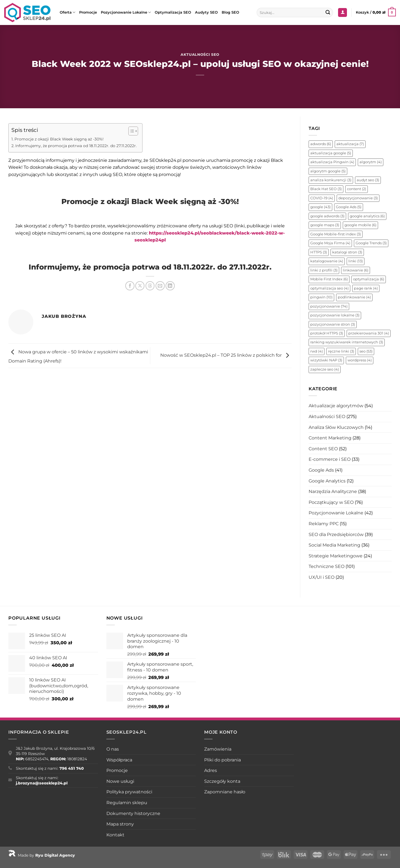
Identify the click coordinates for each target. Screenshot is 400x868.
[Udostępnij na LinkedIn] (170, 286)
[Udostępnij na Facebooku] (130, 286)
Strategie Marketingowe (336, 556)
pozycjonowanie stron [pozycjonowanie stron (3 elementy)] (333, 324)
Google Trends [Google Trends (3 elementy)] (371, 243)
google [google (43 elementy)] (320, 207)
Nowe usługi (120, 781)
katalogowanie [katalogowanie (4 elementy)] (327, 261)
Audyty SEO (206, 12)
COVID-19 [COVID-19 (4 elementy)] (322, 198)
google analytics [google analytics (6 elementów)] (367, 216)
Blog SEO (230, 12)
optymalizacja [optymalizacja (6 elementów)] (369, 279)
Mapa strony (120, 824)
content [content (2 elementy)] (357, 189)
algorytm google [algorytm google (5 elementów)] (328, 171)
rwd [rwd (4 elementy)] (317, 351)
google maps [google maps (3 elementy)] (325, 225)
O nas (113, 749)
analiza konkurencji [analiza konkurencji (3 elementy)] (331, 180)
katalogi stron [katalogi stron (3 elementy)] (347, 252)
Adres (211, 770)
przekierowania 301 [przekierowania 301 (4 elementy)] (369, 333)
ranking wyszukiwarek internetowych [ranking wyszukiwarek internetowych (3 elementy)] (347, 342)
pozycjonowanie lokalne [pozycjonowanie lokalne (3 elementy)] (335, 315)
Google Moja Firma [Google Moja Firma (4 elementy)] (330, 243)
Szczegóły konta (222, 781)
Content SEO (323, 449)
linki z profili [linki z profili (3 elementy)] (324, 270)
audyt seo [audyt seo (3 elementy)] (368, 180)
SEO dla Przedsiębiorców (336, 534)
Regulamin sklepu (127, 803)
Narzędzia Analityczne (333, 491)
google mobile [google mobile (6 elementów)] (360, 225)
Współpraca (119, 760)
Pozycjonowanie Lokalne (126, 12)
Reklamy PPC (324, 524)
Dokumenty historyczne (133, 813)
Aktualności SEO (200, 55)
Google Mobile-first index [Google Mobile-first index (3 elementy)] (336, 234)
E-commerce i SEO (330, 459)
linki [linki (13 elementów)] (356, 261)
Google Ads (321, 470)
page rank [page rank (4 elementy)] (366, 288)
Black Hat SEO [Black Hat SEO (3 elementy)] (326, 189)
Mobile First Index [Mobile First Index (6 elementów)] (329, 279)
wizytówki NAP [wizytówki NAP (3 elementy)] (326, 360)
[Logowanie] (342, 13)
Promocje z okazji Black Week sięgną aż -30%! (59, 139)
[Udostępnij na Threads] (150, 286)
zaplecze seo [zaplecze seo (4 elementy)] (325, 369)
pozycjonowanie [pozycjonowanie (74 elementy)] (329, 306)
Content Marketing (330, 438)
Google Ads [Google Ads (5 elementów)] (349, 207)
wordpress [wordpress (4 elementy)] (360, 360)
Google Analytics (327, 481)
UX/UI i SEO (322, 577)
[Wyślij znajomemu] (160, 286)
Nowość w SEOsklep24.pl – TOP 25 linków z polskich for (226, 355)
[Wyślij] (328, 12)
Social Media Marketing (334, 545)
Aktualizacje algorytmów (336, 406)
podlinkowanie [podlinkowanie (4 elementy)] (354, 297)
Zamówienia (218, 749)
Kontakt (115, 835)
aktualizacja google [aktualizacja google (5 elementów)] (331, 153)
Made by (42, 855)
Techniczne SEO (327, 566)
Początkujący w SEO (331, 502)
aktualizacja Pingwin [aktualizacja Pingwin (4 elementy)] (332, 162)
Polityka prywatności (129, 792)
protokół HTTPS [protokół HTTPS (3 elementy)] (327, 333)
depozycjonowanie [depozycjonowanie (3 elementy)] (358, 198)
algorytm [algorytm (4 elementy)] (371, 162)
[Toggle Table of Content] (130, 131)
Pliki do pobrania (222, 760)
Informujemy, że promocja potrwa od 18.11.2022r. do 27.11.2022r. (76, 146)
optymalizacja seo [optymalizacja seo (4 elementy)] (329, 288)
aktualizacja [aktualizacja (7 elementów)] (350, 144)
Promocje (88, 12)
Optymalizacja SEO (173, 12)
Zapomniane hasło (225, 792)
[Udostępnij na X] (140, 286)
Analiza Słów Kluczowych (336, 427)
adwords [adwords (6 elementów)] (321, 144)
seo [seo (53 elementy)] (366, 351)
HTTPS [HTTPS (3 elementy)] (319, 252)
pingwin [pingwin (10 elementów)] (321, 297)
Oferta (67, 12)
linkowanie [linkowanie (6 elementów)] (356, 270)
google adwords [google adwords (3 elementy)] (327, 216)
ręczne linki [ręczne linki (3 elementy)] (341, 351)
